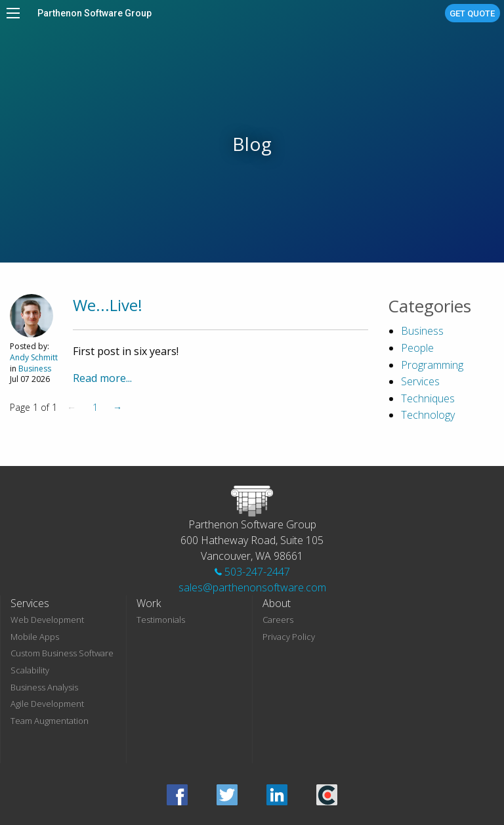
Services (420, 381)
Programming (432, 365)
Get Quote (472, 13)
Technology (428, 415)
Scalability (30, 670)
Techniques (428, 398)
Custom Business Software (62, 653)
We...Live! (108, 305)
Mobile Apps (35, 637)
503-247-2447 (252, 572)
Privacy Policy (289, 637)
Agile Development (47, 704)
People (417, 348)
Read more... (102, 378)
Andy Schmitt (34, 357)
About (277, 603)
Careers (278, 620)
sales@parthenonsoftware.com (252, 587)
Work (149, 603)
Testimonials (161, 620)
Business (35, 369)
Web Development (47, 620)
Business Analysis (44, 687)
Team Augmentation (50, 721)
